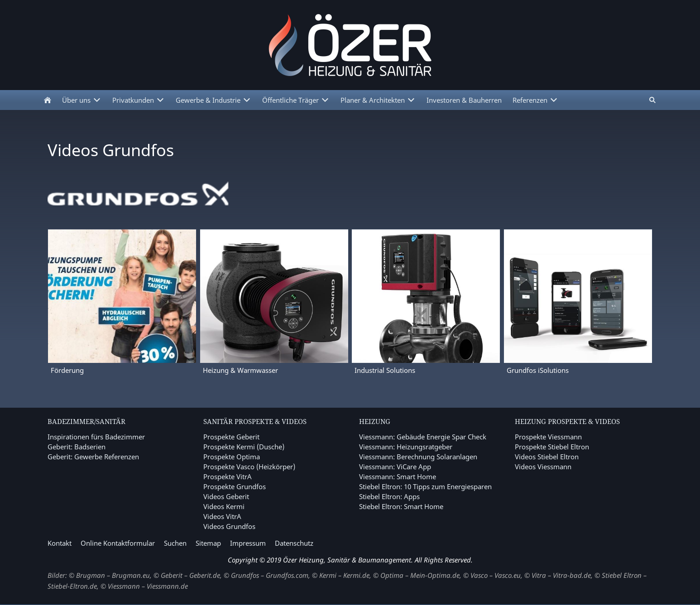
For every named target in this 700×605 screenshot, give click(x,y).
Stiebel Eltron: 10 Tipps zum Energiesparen (425, 486)
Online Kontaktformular (118, 543)
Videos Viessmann (543, 467)
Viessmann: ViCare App (395, 467)
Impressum (248, 543)
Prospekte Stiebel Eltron (552, 447)
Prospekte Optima (232, 457)
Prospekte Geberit (231, 437)
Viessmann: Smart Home (398, 476)
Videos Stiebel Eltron (547, 457)
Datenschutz (294, 543)
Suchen (175, 543)
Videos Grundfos (229, 526)
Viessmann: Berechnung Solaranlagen (418, 457)
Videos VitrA (222, 516)
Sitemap (208, 543)
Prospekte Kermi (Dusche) (244, 447)
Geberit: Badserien (77, 447)
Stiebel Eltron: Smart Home (401, 506)
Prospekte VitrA (228, 476)
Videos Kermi (224, 506)
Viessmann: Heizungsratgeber (406, 447)
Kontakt (60, 543)
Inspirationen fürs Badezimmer (96, 437)
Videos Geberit (226, 496)
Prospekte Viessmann (548, 437)
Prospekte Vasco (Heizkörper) (249, 467)
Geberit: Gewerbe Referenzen (93, 457)
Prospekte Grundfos (235, 486)
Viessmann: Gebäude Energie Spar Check (423, 437)
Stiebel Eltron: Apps (389, 496)
